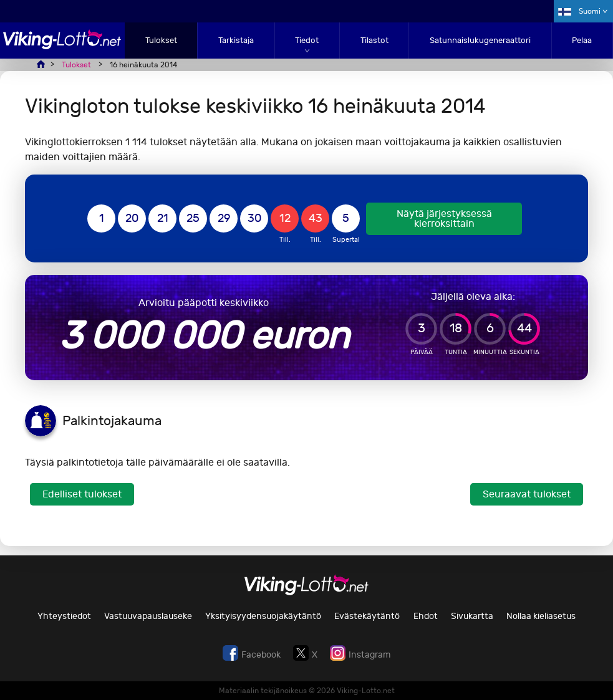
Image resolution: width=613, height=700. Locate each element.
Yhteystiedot (64, 616)
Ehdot (426, 616)
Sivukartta (472, 616)
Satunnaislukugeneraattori (480, 40)
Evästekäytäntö (367, 616)
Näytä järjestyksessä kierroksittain (444, 218)
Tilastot (374, 40)
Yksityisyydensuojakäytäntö (263, 616)
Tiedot (307, 40)
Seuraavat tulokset (527, 494)
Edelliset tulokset (82, 494)
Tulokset (161, 40)
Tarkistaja (236, 40)
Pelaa (582, 40)
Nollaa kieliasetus (541, 616)
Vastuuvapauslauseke (148, 616)
